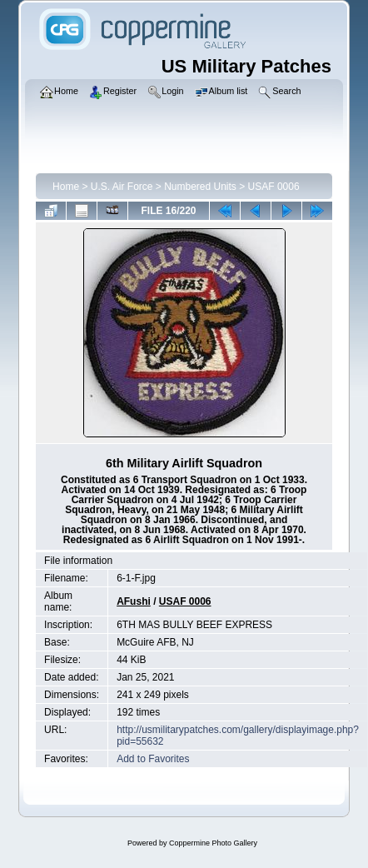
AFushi (134, 601)
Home (66, 187)
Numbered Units (200, 187)
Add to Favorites (153, 759)
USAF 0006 (274, 187)
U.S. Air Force (122, 187)
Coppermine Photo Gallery (213, 843)
